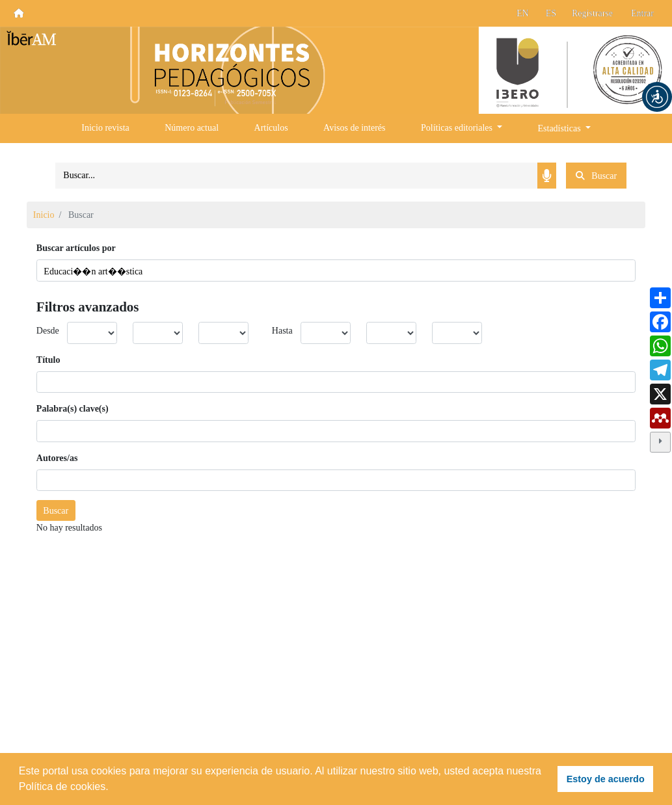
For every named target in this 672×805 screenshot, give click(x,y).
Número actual (192, 128)
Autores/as (57, 458)
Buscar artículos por (76, 248)
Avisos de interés (354, 128)
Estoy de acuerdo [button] (606, 779)
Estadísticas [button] (561, 128)
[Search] (296, 176)
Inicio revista (105, 128)
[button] (657, 97)
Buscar (56, 511)
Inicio (44, 215)
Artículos (271, 128)
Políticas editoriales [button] (458, 128)
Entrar (642, 13)
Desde (48, 331)
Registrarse (592, 13)
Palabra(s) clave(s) (73, 409)
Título (48, 360)
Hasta (282, 331)
